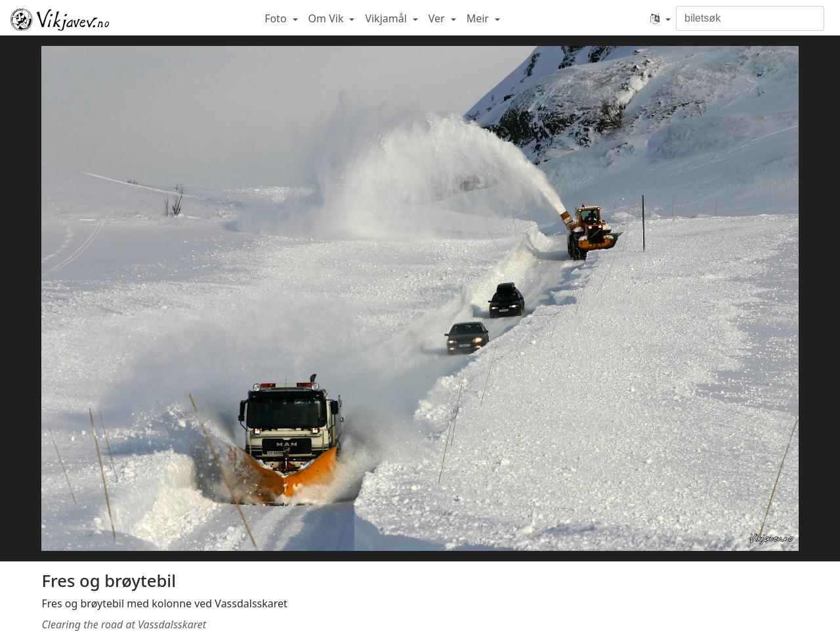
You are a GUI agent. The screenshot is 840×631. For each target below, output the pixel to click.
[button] (661, 18)
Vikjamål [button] (387, 18)
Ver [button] (438, 18)
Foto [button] (277, 18)
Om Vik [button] (327, 18)
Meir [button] (479, 18)
